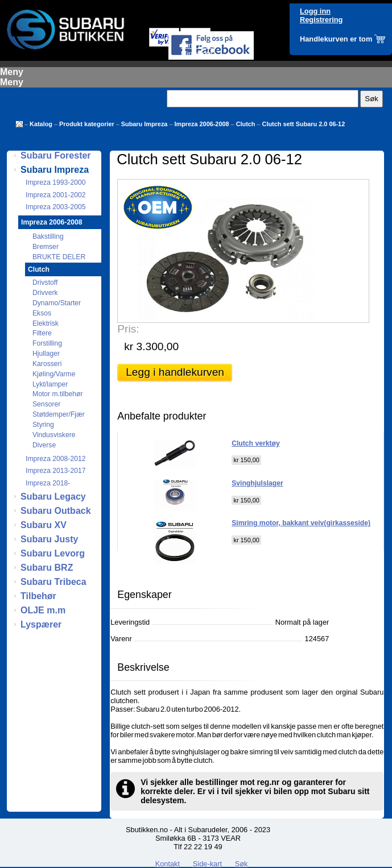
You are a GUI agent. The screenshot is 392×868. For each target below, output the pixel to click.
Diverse (44, 445)
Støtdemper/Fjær (59, 414)
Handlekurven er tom (336, 39)
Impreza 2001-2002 (55, 195)
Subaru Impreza (145, 124)
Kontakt (168, 864)
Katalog (41, 124)
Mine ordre (198, 45)
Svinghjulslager (257, 483)
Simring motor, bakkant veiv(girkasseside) (301, 523)
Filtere (42, 333)
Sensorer (46, 404)
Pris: (128, 329)
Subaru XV (44, 525)
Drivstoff (45, 283)
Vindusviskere (54, 435)
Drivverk (45, 293)
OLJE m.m (43, 610)
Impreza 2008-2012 (55, 459)
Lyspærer (41, 624)
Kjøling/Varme (54, 374)
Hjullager (46, 354)
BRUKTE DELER (59, 257)
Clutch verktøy (255, 443)
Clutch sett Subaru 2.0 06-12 (304, 124)
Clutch (246, 124)
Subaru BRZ (47, 568)
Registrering (321, 20)
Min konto (197, 54)
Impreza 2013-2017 (55, 471)
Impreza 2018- (48, 483)
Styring (43, 425)
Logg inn (315, 11)
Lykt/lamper (50, 384)
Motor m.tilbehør (58, 394)
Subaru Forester (56, 155)
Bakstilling (48, 236)
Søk (242, 864)
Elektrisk (46, 323)
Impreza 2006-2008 (201, 124)
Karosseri (47, 364)
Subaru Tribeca (53, 582)
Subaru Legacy (53, 497)
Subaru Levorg (53, 553)
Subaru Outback (56, 511)
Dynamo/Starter (57, 303)
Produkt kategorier (87, 124)
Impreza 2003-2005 (55, 207)
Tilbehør (38, 596)
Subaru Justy (49, 539)
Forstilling (47, 343)
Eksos (42, 313)
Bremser (46, 247)
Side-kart (207, 864)
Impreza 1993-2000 (55, 182)
